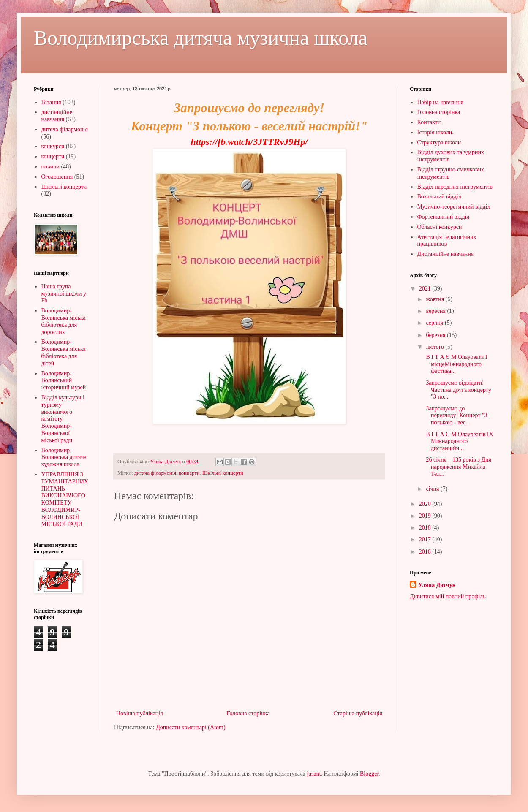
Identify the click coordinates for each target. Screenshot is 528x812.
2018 (426, 528)
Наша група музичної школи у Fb (64, 294)
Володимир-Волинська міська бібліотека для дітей (64, 352)
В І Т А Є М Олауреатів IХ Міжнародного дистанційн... (459, 441)
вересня (436, 311)
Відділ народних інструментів (455, 187)
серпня (435, 323)
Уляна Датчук (437, 585)
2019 (426, 516)
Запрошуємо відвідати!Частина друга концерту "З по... (458, 390)
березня (436, 335)
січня (433, 489)
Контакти (429, 122)
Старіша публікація (358, 713)
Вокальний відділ (439, 197)
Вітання (51, 102)
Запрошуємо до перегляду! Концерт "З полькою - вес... (456, 416)
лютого (435, 347)
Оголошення (57, 177)
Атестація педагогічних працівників (447, 241)
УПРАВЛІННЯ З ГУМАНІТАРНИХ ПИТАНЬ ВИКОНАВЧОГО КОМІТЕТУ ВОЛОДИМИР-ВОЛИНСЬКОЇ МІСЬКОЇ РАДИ (65, 499)
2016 (426, 552)
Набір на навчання (441, 102)
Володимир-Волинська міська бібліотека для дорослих (64, 321)
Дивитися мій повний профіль (448, 596)
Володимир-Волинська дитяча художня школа (64, 458)
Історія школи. (435, 132)
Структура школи (439, 143)
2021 (426, 289)
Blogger (369, 774)
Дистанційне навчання (446, 254)
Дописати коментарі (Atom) (191, 727)
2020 (426, 504)
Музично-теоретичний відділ (454, 207)
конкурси (53, 146)
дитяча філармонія (155, 473)
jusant (314, 774)
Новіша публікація (140, 713)
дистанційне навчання (57, 116)
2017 (426, 539)
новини (51, 167)
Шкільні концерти (223, 473)
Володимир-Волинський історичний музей (64, 381)
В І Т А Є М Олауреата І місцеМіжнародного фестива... (456, 364)
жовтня (435, 299)
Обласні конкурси (440, 227)
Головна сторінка (248, 713)
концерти (189, 473)
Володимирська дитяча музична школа (201, 38)
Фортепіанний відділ (444, 217)
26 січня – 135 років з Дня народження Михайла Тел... (458, 467)
